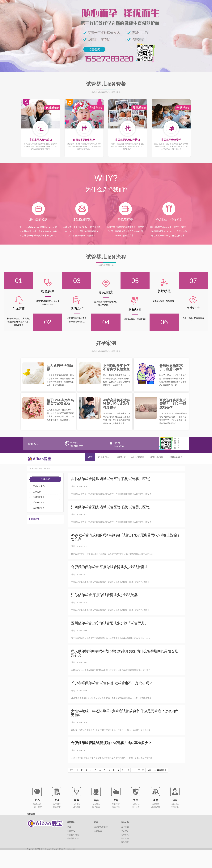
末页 (149, 788)
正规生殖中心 (105, 457)
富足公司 (33, 469)
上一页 (80, 788)
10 (128, 788)
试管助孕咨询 (175, 457)
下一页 (141, 788)
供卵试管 (121, 457)
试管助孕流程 (157, 457)
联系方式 (33, 444)
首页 (90, 457)
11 (133, 788)
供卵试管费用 (138, 457)
